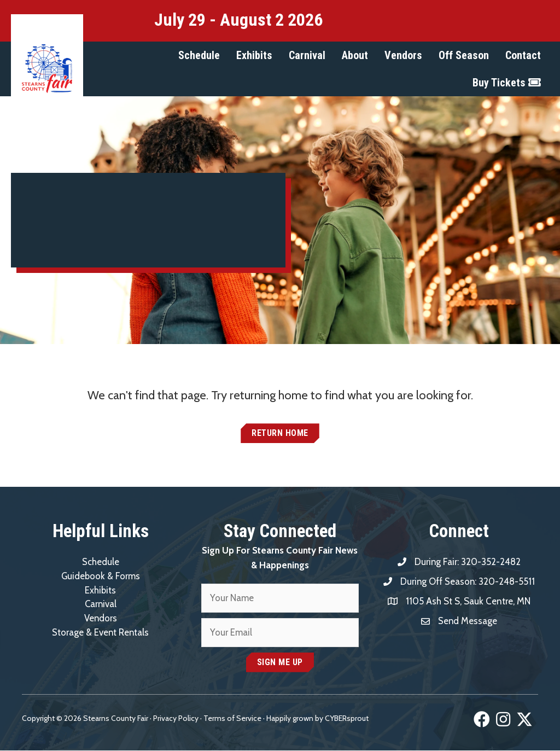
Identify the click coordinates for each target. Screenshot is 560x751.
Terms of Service (232, 719)
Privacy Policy (176, 719)
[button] (199, 55)
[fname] (280, 599)
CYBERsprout (347, 719)
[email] (280, 633)
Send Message (468, 621)
